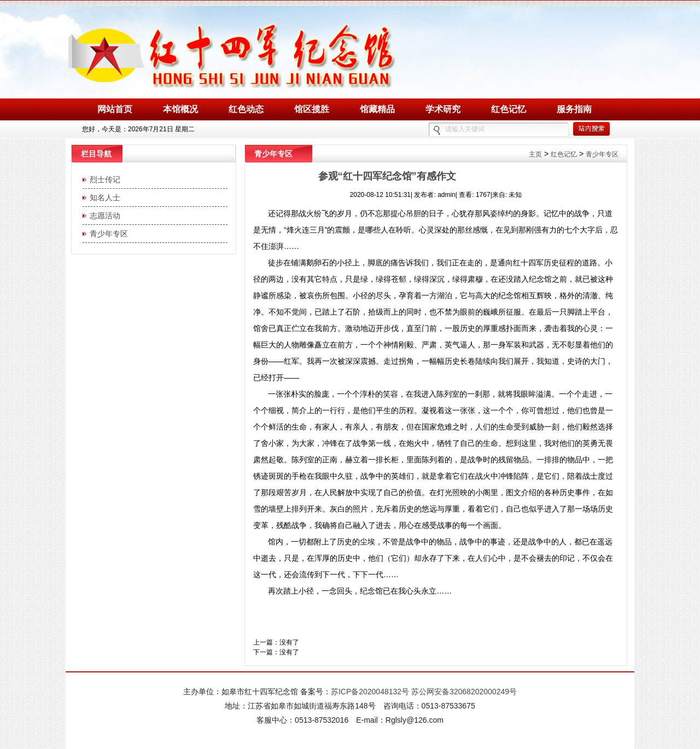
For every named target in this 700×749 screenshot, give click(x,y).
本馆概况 (180, 109)
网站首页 (115, 109)
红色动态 (246, 109)
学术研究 (443, 109)
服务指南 (574, 109)
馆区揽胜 (312, 109)
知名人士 (103, 198)
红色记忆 (509, 109)
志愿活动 (103, 216)
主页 (535, 154)
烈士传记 (103, 179)
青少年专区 (107, 234)
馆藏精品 (377, 109)
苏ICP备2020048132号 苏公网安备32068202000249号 (424, 692)
